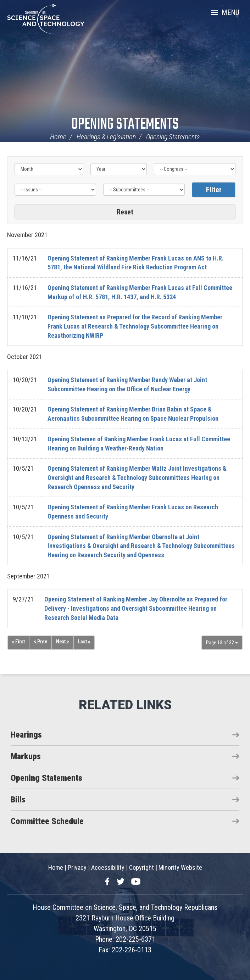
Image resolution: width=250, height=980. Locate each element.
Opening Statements (125, 125)
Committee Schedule (47, 821)
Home (58, 137)
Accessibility (108, 867)
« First (18, 642)
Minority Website (180, 867)
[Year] (119, 169)
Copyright (141, 867)
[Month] (49, 169)
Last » (84, 642)
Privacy (77, 867)
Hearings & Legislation (106, 137)
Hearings (26, 735)
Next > (63, 642)
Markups (26, 756)
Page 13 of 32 (222, 643)
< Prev (40, 642)
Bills (18, 800)
